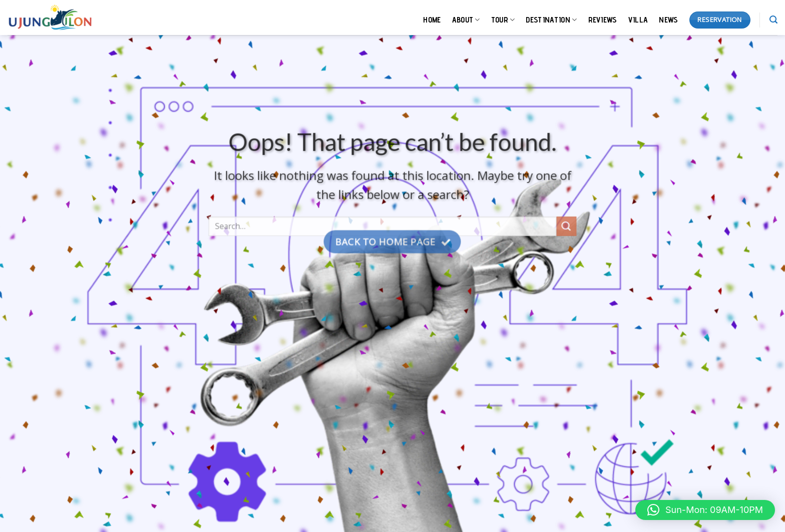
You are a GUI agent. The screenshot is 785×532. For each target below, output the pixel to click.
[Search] (773, 20)
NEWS (668, 20)
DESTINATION (551, 20)
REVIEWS (603, 20)
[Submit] (566, 231)
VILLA (638, 20)
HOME (432, 20)
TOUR (503, 20)
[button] (705, 510)
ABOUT (466, 20)
